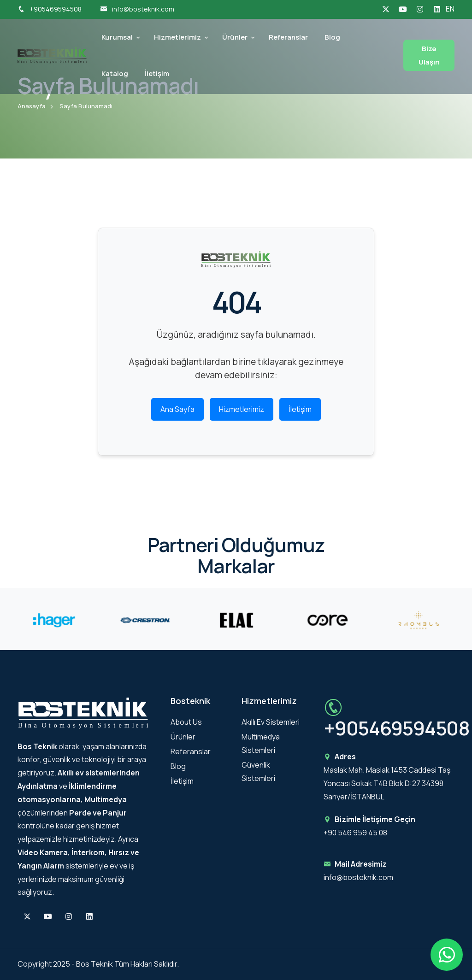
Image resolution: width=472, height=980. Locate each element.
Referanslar (288, 37)
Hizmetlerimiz (177, 37)
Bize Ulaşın (429, 55)
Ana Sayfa (177, 410)
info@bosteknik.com (137, 9)
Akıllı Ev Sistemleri (271, 722)
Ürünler (235, 37)
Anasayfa (32, 106)
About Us (186, 722)
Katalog (115, 73)
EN (450, 9)
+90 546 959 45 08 (355, 833)
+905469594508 (50, 9)
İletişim (157, 73)
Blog (332, 37)
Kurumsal (117, 37)
